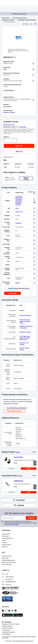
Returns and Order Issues (9, 562)
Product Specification (25, 316)
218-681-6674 (7, 579)
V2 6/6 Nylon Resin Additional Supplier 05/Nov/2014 (25, 338)
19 (16, 231)
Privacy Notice (14, 524)
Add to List (19, 152)
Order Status (5, 558)
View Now (23, 127)
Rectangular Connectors (8, 20)
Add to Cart (19, 146)
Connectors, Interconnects (20, 18)
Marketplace (5, 536)
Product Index (5, 18)
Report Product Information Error (19, 288)
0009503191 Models (9, 113)
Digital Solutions (7, 545)
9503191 (22, 311)
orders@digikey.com (9, 582)
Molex (5, 69)
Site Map (4, 542)
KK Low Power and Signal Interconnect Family (25, 321)
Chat (5, 574)
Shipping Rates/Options (9, 560)
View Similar (12, 293)
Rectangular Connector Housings (27, 20)
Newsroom (5, 547)
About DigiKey (6, 534)
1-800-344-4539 (8, 577)
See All (18, 452)
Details (29, 469)
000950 (18, 283)
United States (7, 622)
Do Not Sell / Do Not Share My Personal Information (19, 641)
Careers (4, 540)
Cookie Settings (6, 634)
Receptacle (18, 223)
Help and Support (7, 556)
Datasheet (7, 107)
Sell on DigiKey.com (7, 538)
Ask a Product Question (14, 411)
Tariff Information (7, 565)
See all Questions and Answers (17, 408)
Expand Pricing (26, 178)
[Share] (35, 24)
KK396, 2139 (19, 212)
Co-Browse (6, 585)
